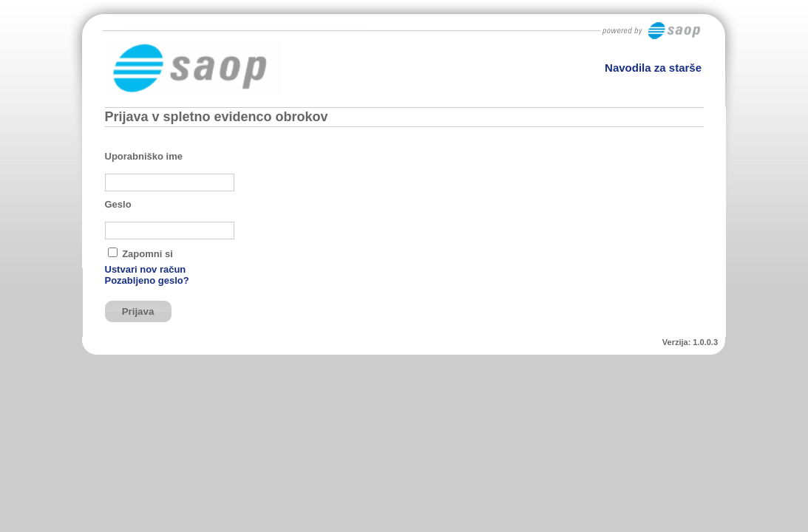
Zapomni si (147, 254)
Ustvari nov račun (146, 269)
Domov (680, 117)
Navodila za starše (653, 68)
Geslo (118, 204)
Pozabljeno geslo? (147, 280)
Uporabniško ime (144, 156)
